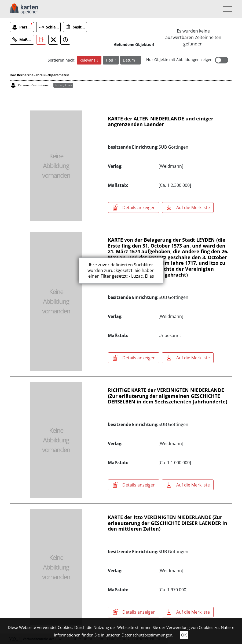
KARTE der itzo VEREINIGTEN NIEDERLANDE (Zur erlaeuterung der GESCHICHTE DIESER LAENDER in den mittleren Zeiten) (168, 523)
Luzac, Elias (63, 85)
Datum (129, 60)
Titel (110, 60)
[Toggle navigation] (226, 9)
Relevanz (88, 60)
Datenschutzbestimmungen (147, 635)
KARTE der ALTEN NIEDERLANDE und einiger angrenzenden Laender (161, 121)
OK (184, 635)
